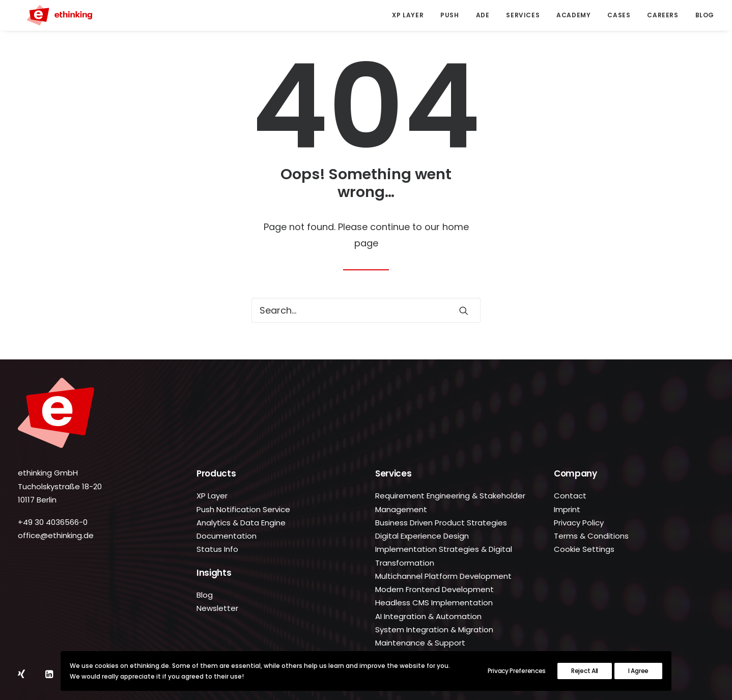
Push (449, 15)
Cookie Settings (584, 549)
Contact (570, 496)
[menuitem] (411, 15)
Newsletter (217, 608)
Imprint (567, 509)
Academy (573, 15)
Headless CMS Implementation (434, 603)
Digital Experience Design (422, 536)
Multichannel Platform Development (443, 576)
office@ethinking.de (56, 535)
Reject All (585, 671)
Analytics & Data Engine (241, 523)
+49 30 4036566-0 (53, 522)
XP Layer (408, 15)
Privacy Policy (579, 523)
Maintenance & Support (420, 643)
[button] (464, 311)
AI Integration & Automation (428, 616)
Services (523, 15)
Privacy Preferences (517, 671)
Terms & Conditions (591, 536)
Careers (663, 15)
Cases (619, 15)
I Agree (638, 671)
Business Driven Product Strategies (441, 523)
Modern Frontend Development (434, 589)
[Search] (366, 310)
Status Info (217, 549)
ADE (483, 15)
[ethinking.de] (50, 15)
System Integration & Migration (434, 629)
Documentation (227, 536)
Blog (705, 15)
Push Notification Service (243, 509)
